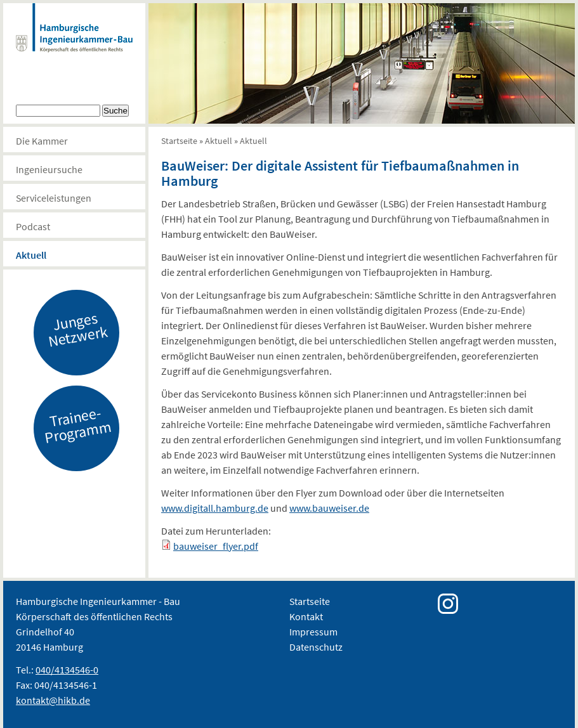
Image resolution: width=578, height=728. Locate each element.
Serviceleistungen (54, 198)
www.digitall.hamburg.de (215, 508)
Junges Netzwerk (78, 329)
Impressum (313, 632)
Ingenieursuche (49, 169)
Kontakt (306, 616)
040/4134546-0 (67, 670)
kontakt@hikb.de (53, 700)
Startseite (179, 141)
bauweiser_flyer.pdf (216, 546)
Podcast (33, 226)
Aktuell (31, 255)
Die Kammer (42, 141)
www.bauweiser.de (329, 508)
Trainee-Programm (78, 425)
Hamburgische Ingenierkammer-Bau (74, 41)
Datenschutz (316, 647)
